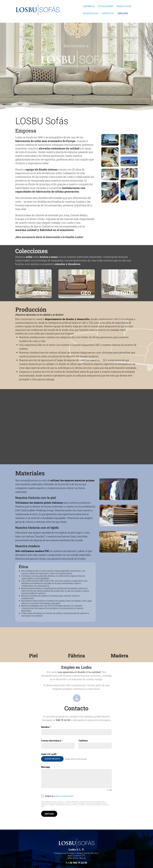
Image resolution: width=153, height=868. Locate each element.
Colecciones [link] (105, 7)
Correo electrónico (52, 741)
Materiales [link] (91, 14)
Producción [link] (124, 7)
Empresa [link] (89, 7)
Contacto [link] (108, 14)
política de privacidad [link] (63, 796)
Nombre (46, 727)
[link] (68, 18)
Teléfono (83, 741)
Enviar (49, 814)
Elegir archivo (52, 759)
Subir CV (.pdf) (49, 754)
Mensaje (46, 767)
